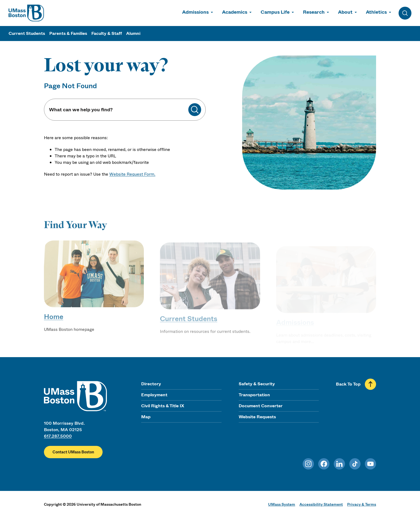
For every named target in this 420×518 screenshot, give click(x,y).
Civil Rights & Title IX (163, 406)
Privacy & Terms (362, 504)
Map (146, 417)
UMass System (282, 504)
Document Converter (261, 406)
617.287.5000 (58, 436)
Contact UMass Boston (73, 452)
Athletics (376, 12)
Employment (154, 395)
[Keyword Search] (118, 110)
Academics (235, 12)
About (345, 12)
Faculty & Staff (107, 33)
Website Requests (257, 417)
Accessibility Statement (321, 504)
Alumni (133, 33)
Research (314, 12)
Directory (151, 384)
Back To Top (348, 384)
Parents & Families (68, 33)
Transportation (254, 395)
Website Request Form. (132, 174)
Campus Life (275, 12)
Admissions (195, 12)
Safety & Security (257, 384)
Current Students (27, 33)
